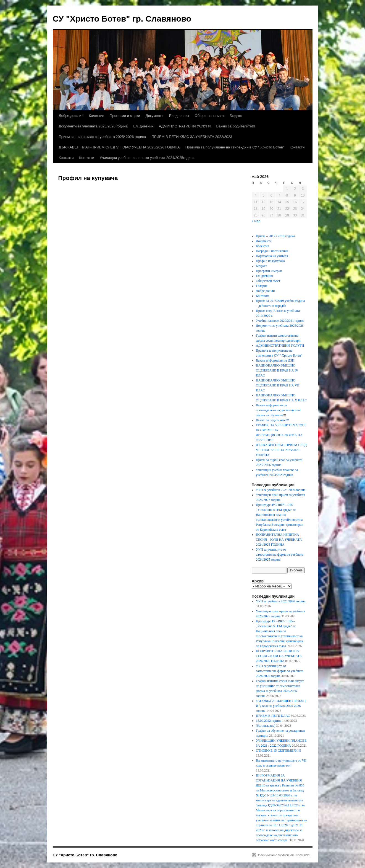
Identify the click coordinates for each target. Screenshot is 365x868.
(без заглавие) (266, 726)
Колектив (97, 116)
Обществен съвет (209, 116)
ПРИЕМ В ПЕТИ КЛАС (273, 716)
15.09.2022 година (269, 721)
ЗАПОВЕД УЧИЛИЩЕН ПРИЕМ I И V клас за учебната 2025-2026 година (281, 706)
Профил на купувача (270, 261)
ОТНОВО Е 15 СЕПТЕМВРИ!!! (278, 751)
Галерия (262, 286)
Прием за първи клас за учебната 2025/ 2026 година (103, 137)
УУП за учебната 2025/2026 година (281, 490)
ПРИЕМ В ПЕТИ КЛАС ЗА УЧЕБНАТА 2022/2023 (192, 137)
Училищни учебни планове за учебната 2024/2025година (147, 158)
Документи (155, 116)
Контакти (297, 147)
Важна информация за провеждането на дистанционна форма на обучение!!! (278, 410)
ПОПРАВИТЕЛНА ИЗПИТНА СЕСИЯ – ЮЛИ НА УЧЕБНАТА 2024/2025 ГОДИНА (279, 540)
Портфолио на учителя (272, 256)
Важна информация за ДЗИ (275, 360)
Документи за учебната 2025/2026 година (93, 126)
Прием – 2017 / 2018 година (275, 236)
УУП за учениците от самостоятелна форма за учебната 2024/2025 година (280, 555)
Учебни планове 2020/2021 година (280, 321)
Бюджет (236, 116)
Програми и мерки (125, 116)
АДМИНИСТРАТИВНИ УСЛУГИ (185, 126)
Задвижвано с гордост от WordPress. (284, 855)
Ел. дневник (179, 116)
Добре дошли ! (71, 116)
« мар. (257, 221)
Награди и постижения (272, 251)
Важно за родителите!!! (236, 126)
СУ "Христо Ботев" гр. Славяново (122, 19)
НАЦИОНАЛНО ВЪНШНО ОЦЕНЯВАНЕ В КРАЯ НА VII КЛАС (278, 385)
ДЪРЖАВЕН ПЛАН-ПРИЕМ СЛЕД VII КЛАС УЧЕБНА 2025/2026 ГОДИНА (119, 147)
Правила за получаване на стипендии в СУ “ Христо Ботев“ (235, 147)
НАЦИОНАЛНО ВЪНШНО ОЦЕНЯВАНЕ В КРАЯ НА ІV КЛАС (277, 370)
